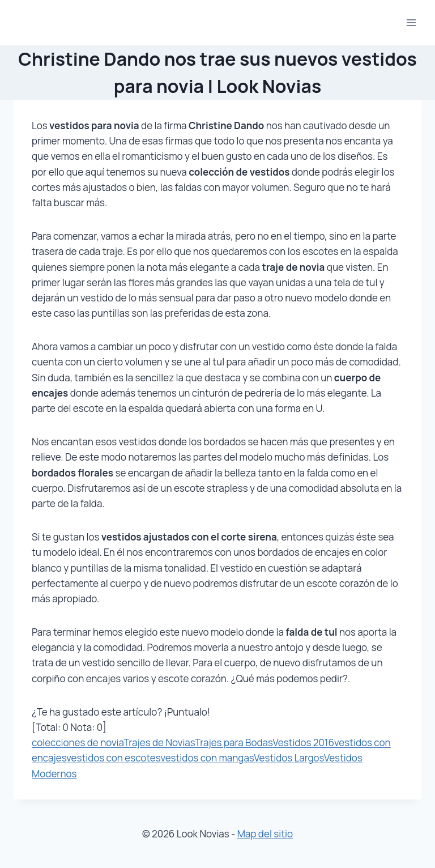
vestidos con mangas (207, 758)
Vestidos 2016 (303, 743)
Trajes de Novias (159, 743)
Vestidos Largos (289, 758)
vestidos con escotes (113, 758)
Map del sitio (265, 834)
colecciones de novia (78, 743)
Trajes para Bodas (234, 743)
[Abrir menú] (411, 22)
